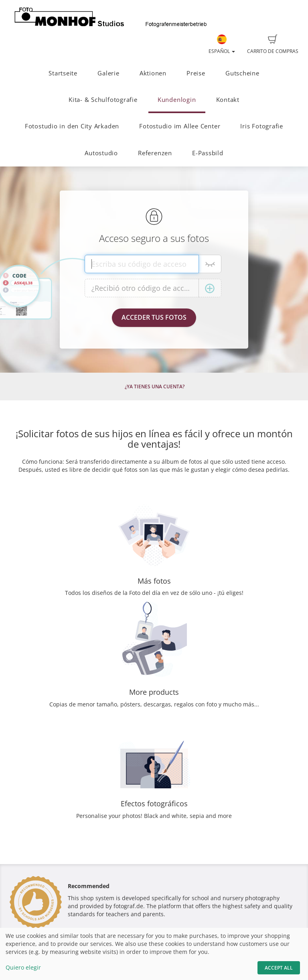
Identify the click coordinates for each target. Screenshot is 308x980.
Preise (196, 73)
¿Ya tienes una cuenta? (155, 387)
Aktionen (153, 73)
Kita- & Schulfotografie (103, 100)
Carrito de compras (273, 45)
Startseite (63, 73)
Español (222, 45)
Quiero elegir (23, 967)
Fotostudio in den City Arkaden (72, 126)
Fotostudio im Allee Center (180, 126)
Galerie (108, 73)
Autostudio (101, 153)
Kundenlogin (177, 100)
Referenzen (155, 153)
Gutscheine (242, 73)
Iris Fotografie (262, 126)
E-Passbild (208, 153)
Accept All (279, 968)
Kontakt (228, 100)
